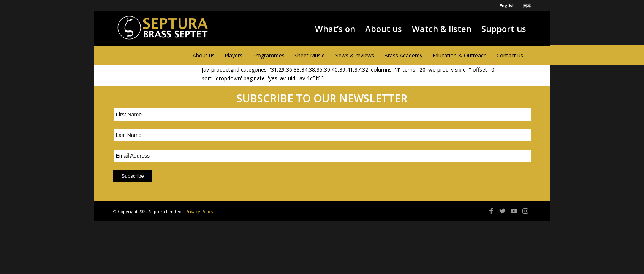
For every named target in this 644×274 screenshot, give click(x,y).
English (507, 6)
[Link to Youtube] (514, 211)
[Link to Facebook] (491, 211)
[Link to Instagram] (525, 211)
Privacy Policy (199, 211)
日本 (527, 6)
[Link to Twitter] (503, 211)
